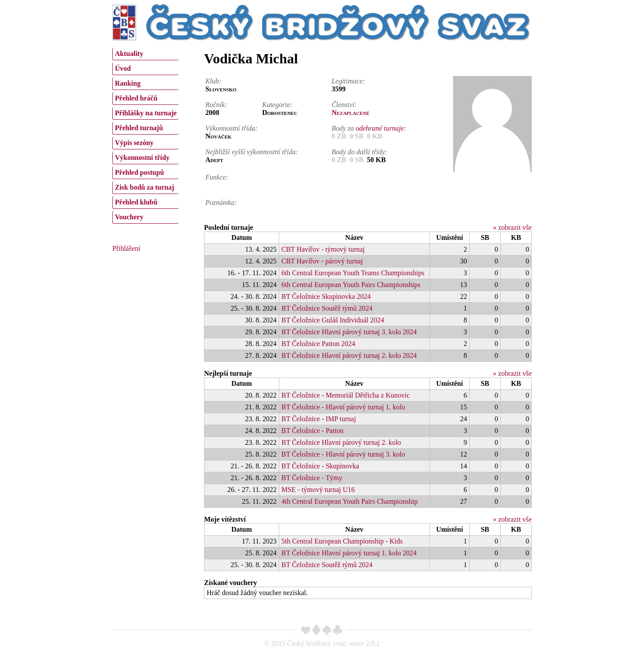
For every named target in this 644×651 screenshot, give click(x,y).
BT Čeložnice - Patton (312, 431)
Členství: (344, 105)
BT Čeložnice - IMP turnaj (319, 419)
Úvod (123, 68)
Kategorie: (277, 105)
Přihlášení (126, 248)
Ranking (128, 83)
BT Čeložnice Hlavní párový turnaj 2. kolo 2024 (349, 355)
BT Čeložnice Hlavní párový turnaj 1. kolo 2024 (349, 553)
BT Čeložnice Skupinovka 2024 (326, 296)
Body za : (369, 128)
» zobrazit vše (512, 227)
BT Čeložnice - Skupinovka (320, 466)
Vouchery (129, 217)
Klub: (213, 81)
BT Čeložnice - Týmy (312, 478)
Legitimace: (348, 81)
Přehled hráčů (136, 98)
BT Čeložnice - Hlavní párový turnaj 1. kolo (343, 407)
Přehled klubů (136, 202)
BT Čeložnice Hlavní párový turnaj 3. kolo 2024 (349, 332)
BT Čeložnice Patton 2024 (318, 344)
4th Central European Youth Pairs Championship (350, 501)
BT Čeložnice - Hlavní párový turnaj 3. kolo (343, 454)
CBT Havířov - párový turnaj (322, 261)
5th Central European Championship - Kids (342, 541)
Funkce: (217, 177)
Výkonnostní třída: (232, 128)
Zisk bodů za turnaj (145, 187)
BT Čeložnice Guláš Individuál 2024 (333, 320)
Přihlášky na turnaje (146, 113)
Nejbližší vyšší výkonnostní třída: (252, 152)
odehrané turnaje (380, 128)
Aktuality (129, 54)
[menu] (145, 135)
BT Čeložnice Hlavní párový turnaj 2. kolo (341, 442)
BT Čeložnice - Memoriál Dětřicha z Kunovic (346, 395)
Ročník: (216, 105)
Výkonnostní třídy (142, 158)
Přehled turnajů (139, 128)
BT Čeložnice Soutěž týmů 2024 (327, 308)
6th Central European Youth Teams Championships (353, 273)
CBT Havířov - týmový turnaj (323, 249)
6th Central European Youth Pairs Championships (351, 285)
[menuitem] (145, 54)
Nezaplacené (351, 113)
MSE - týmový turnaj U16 (318, 490)
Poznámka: (221, 203)
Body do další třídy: (360, 152)
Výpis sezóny (134, 143)
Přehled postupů (139, 172)
